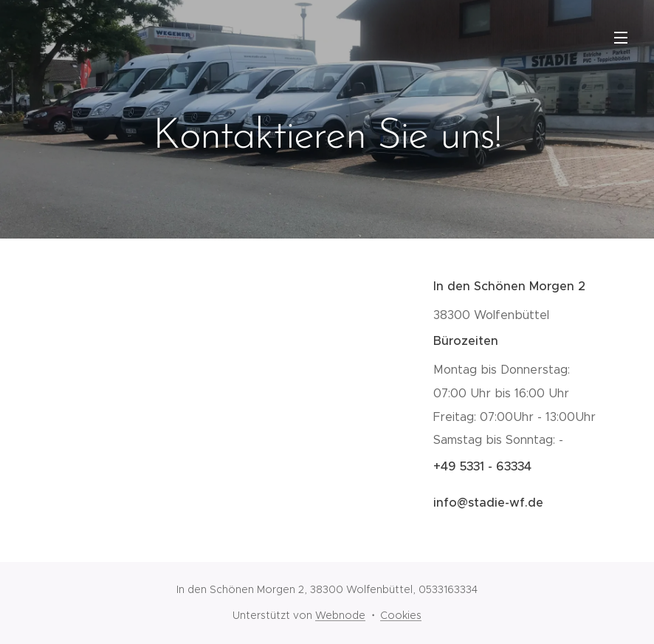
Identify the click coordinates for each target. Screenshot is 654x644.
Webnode (340, 615)
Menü (621, 38)
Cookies (401, 615)
